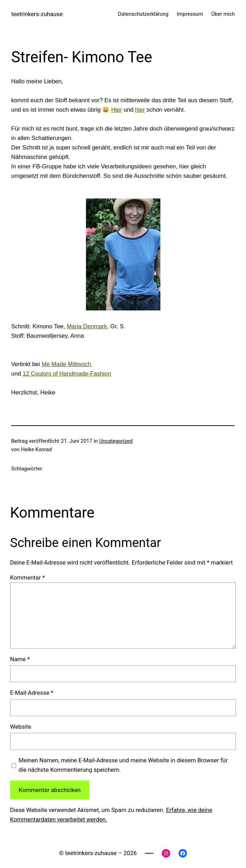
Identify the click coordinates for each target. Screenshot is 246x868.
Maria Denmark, (88, 326)
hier (140, 110)
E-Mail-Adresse (32, 693)
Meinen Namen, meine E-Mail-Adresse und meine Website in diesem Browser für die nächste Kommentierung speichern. (123, 765)
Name (20, 659)
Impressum (190, 14)
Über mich (223, 14)
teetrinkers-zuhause (37, 14)
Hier (117, 110)
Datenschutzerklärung (143, 14)
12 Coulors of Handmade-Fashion (67, 374)
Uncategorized (116, 441)
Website (21, 727)
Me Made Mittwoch (67, 364)
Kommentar (28, 577)
